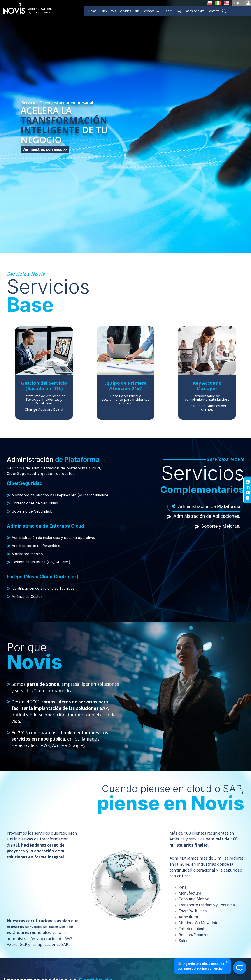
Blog (179, 11)
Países (168, 11)
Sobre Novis (108, 11)
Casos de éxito (194, 11)
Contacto (213, 11)
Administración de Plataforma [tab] (206, 507)
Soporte (242, 3)
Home (93, 11)
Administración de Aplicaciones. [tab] (204, 516)
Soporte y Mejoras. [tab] (217, 526)
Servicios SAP (152, 11)
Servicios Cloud (129, 11)
